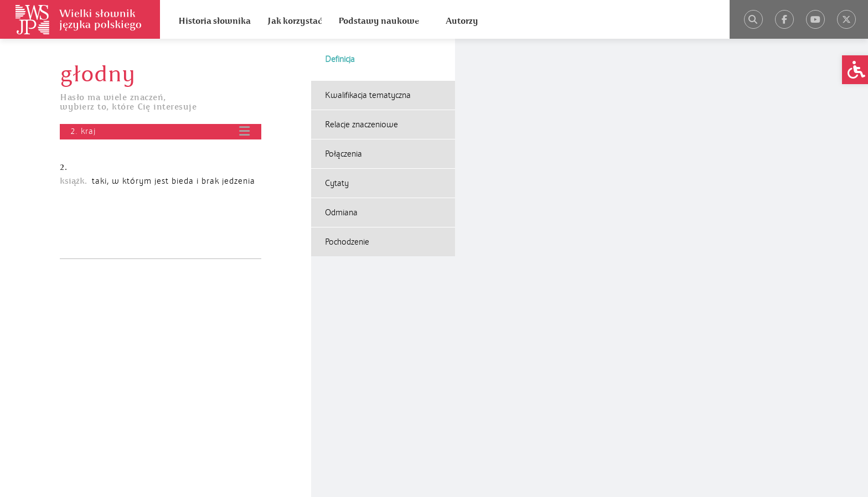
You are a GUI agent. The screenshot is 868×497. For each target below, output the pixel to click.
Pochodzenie (347, 242)
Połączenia (343, 154)
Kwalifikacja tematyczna (368, 95)
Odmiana (341, 213)
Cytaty (337, 183)
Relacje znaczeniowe (361, 125)
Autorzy (462, 21)
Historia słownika (215, 21)
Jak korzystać (294, 21)
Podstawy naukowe (379, 21)
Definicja (340, 59)
